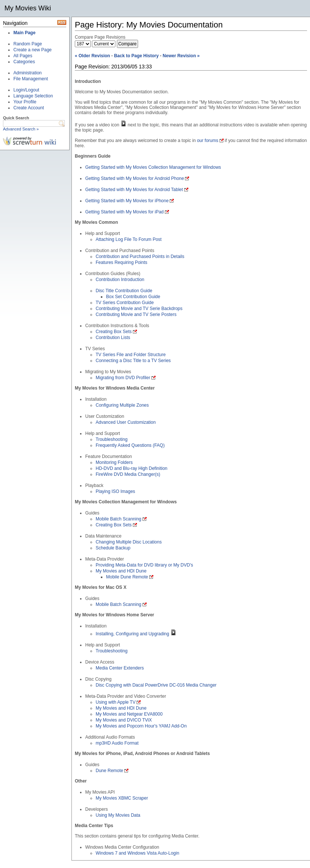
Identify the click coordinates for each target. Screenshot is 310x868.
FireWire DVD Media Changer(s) (128, 474)
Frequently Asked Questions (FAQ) (130, 445)
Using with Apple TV (116, 702)
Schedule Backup (113, 548)
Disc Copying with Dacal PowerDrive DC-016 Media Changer (156, 685)
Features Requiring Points (122, 262)
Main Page (24, 33)
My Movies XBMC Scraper (122, 798)
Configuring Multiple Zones (122, 405)
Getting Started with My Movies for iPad (124, 212)
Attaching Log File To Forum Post (129, 239)
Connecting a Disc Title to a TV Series (133, 361)
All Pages (23, 56)
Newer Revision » (181, 56)
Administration (28, 73)
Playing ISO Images (115, 491)
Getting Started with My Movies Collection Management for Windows (153, 167)
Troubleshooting (112, 439)
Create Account (29, 108)
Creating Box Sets (114, 332)
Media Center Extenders (120, 668)
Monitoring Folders (114, 462)
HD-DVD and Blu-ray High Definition (132, 468)
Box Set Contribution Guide (133, 297)
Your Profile (25, 102)
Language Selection (33, 96)
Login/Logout (26, 90)
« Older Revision (92, 56)
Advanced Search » (21, 129)
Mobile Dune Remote (127, 577)
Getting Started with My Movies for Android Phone (135, 178)
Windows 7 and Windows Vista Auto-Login (138, 853)
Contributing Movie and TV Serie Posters (136, 314)
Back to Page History (136, 56)
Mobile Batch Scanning (119, 519)
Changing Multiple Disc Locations (129, 542)
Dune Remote (109, 771)
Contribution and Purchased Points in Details (140, 256)
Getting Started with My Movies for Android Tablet (134, 190)
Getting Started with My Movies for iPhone (127, 201)
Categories (24, 62)
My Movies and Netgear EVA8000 (129, 714)
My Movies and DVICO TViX (124, 720)
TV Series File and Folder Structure (131, 355)
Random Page (28, 44)
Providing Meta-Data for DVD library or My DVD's (144, 565)
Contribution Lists (113, 338)
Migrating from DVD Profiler (123, 378)
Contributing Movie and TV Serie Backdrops (139, 309)
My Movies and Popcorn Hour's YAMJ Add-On (141, 726)
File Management (31, 79)
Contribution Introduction (120, 280)
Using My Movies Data (118, 815)
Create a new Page (33, 50)
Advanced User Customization (126, 422)
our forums (207, 141)
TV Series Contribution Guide (125, 303)
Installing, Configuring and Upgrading (132, 634)
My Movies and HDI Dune (121, 571)
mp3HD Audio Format (117, 743)
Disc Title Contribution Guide (124, 291)
